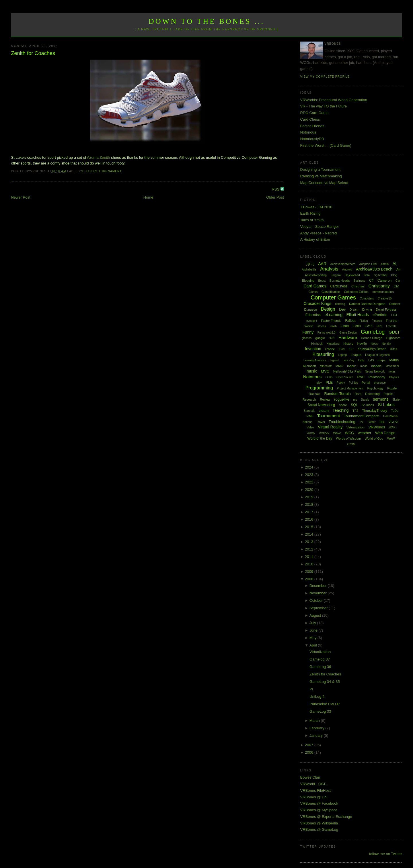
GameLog (373, 332)
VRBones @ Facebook (319, 803)
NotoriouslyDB (312, 139)
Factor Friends (312, 126)
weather (365, 433)
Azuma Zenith (98, 157)
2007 (310, 745)
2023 (310, 475)
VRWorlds (377, 427)
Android (347, 270)
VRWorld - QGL (313, 784)
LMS (371, 360)
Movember (392, 366)
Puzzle (392, 388)
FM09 (356, 326)
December (319, 586)
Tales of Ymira (312, 220)
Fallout (350, 321)
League (356, 355)
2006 (310, 752)
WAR (392, 427)
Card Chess (310, 119)
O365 (329, 377)
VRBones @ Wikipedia (319, 823)
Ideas (374, 344)
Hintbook (317, 344)
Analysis (329, 269)
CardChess (339, 286)
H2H (332, 338)
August (316, 615)
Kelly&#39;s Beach (372, 349)
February (317, 728)
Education (313, 315)
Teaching (341, 410)
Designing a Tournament (321, 170)
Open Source (345, 377)
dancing (340, 304)
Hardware (348, 337)
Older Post (275, 197)
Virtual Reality (330, 427)
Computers (367, 298)
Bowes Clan (310, 777)
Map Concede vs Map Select (324, 183)
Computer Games (333, 297)
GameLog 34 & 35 (325, 682)
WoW (391, 438)
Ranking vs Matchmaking (321, 176)
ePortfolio (380, 315)
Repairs (388, 394)
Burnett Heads (340, 281)
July (313, 623)
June (314, 630)
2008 (310, 579)
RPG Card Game (314, 113)
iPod (342, 349)
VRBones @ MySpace (319, 810)
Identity (386, 344)
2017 (310, 512)
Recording (372, 394)
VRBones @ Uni (314, 797)
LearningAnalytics (315, 360)
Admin (385, 264)
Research (309, 399)
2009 (310, 572)
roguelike (342, 399)
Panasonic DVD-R (325, 704)
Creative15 (385, 298)
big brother (381, 275)
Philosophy (377, 377)
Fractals (391, 326)
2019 (310, 497)
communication (383, 292)
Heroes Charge (372, 338)
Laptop (343, 355)
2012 (310, 549)
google (320, 338)
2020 (310, 490)
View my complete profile (325, 77)
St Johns (368, 405)
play (319, 383)
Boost (322, 281)
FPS (379, 326)
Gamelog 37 (320, 659)
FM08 (345, 326)
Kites (394, 349)
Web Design (385, 433)
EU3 (394, 315)
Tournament (110, 171)
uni (382, 422)
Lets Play (348, 360)
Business (360, 281)
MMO (339, 366)
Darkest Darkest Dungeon (367, 304)
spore (343, 405)
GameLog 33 (320, 711)
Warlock (324, 433)
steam (324, 411)
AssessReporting (316, 275)
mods (364, 366)
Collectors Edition (356, 292)
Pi (311, 689)
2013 (310, 542)
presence (380, 383)
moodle (376, 366)
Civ (396, 286)
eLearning (334, 315)
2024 (310, 467)
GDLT (394, 332)
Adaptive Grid (368, 264)
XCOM (351, 444)
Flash (333, 326)
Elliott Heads (358, 315)
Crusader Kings (317, 303)
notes (392, 372)
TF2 (355, 411)
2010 (310, 564)
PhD (361, 377)
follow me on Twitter (386, 854)
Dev (342, 309)
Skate (396, 400)
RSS (276, 189)
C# (371, 281)
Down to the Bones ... (207, 21)
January (317, 735)
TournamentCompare (361, 416)
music (312, 371)
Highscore (393, 338)
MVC (325, 371)
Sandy (365, 400)
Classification (331, 292)
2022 (310, 482)
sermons (381, 399)
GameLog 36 (320, 667)
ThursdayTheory (374, 411)
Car (398, 281)
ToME (310, 416)
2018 (310, 504)
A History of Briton (315, 239)
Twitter (371, 422)
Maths (394, 360)
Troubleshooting (342, 422)
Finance (377, 321)
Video (310, 427)
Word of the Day (320, 438)
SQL (354, 405)
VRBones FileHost (315, 790)
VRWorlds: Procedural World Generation (334, 100)
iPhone (330, 349)
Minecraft (326, 366)
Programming (319, 388)
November (319, 593)
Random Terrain (338, 394)
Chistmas (358, 286)
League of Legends (377, 355)
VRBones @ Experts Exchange (326, 817)
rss (355, 400)
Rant (358, 394)
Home (148, 197)
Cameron (384, 281)
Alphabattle (309, 270)
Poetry (341, 383)
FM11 (369, 326)
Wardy (311, 433)
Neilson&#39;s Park (347, 371)
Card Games (315, 286)
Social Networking (321, 405)
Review (325, 399)
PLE (329, 382)
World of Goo (374, 438)
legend (334, 360)
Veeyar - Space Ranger (320, 227)
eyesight (312, 321)
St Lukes (89, 171)
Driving (367, 309)
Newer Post (21, 197)
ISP (351, 349)
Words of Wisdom (349, 438)
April (314, 645)
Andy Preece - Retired (319, 233)
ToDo (395, 411)
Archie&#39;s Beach (374, 269)
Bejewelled (352, 275)
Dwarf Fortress (386, 309)
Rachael (315, 394)
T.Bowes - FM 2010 (316, 207)
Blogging (308, 281)
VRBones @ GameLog (319, 829)
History (348, 344)
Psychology (375, 388)
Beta (367, 275)
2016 (310, 519)
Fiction (364, 321)
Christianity (379, 286)
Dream (354, 310)
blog (394, 275)
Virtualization (355, 427)
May (313, 638)
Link (361, 360)
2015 (310, 527)
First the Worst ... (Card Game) (326, 145)
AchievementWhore (343, 264)
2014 (310, 534)
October (317, 600)
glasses (307, 338)
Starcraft (309, 411)
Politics (353, 383)
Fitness (321, 326)
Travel (320, 422)
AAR (322, 264)
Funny (308, 332)
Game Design (348, 333)
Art (398, 269)
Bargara (336, 275)
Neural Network (375, 372)
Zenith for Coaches (33, 53)
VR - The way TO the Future (324, 106)
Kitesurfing (323, 354)
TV (361, 422)
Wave (337, 433)
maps (382, 360)
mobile (352, 366)
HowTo (362, 344)
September (319, 608)
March (315, 721)
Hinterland (333, 344)
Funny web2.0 (327, 333)
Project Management (350, 388)
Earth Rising (310, 213)
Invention (313, 349)
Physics (394, 377)
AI (395, 264)
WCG (350, 433)
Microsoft (310, 366)
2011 (310, 557)
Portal (366, 383)
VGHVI (393, 422)
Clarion (313, 292)
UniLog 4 (317, 696)
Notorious (308, 132)
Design (328, 309)
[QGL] (310, 264)
